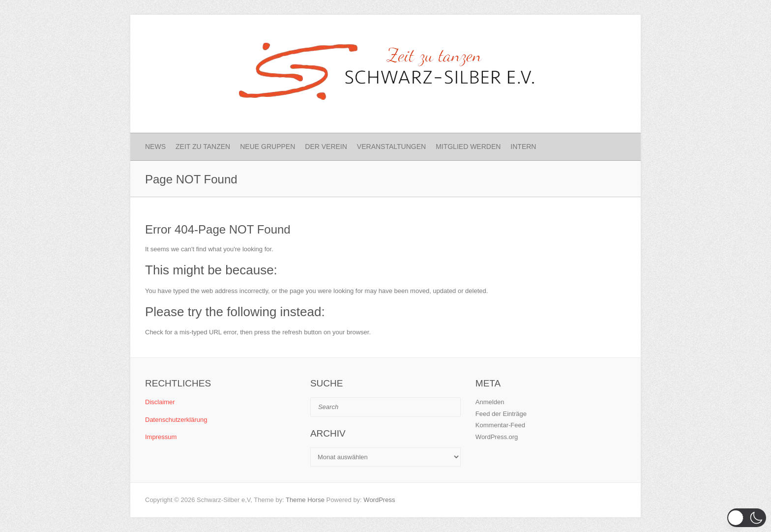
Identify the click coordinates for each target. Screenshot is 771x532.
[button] (747, 518)
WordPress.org (497, 437)
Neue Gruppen (267, 147)
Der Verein (326, 147)
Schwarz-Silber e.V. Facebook (584, 32)
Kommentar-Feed (500, 425)
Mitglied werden (468, 147)
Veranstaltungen (391, 147)
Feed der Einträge (501, 414)
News (155, 147)
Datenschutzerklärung (176, 420)
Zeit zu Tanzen (203, 147)
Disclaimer (160, 402)
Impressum (161, 437)
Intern (523, 147)
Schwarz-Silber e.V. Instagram (600, 32)
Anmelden (490, 402)
